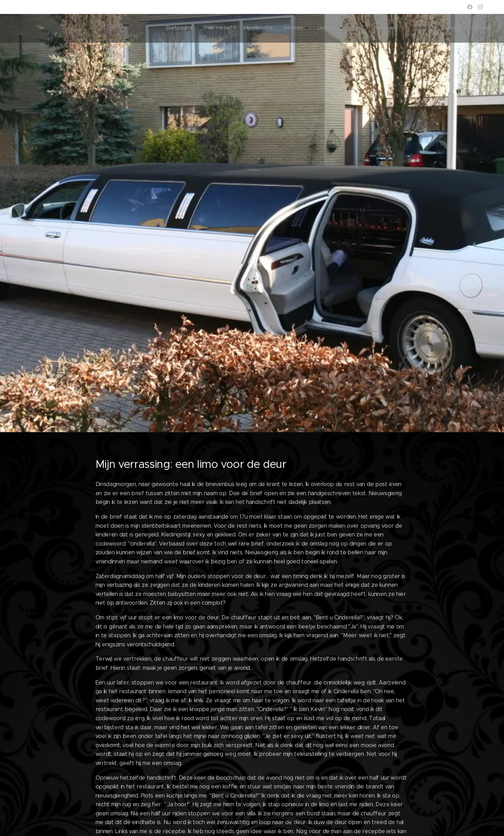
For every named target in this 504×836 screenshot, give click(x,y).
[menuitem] (384, 28)
